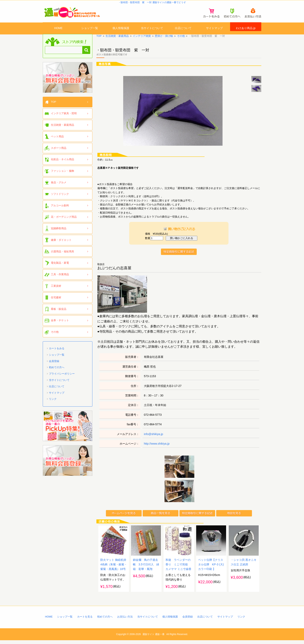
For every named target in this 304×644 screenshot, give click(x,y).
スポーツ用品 (59, 151)
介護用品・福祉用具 (62, 255)
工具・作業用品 (60, 278)
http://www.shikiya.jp (157, 447)
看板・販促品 (59, 312)
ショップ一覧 (90, 28)
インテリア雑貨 (142, 39)
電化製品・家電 (60, 266)
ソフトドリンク (60, 197)
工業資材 (56, 289)
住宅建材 (56, 301)
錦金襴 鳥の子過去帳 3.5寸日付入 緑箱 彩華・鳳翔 (146, 568)
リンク (53, 402)
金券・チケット (60, 324)
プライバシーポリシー (62, 377)
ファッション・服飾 (62, 174)
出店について (183, 28)
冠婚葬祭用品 (59, 232)
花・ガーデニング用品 (64, 220)
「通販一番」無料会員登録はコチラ (68, 81)
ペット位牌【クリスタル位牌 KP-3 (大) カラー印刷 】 (212, 568)
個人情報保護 (121, 28)
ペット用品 (57, 140)
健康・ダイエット (61, 243)
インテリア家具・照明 (64, 117)
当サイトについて (152, 28)
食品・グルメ (59, 186)
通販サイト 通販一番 (153, 638)
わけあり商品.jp (246, 28)
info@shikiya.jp (153, 437)
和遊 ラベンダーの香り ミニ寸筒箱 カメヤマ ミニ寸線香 (178, 568)
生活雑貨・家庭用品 (117, 39)
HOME (58, 28)
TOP (99, 39)
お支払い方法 (125, 620)
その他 (181, 39)
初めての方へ (57, 371)
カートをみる (57, 352)
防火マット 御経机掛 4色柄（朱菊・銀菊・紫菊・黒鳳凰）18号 (114, 568)
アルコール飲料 (60, 209)
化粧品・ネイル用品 (62, 163)
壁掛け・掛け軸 (164, 39)
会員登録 (54, 364)
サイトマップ (214, 28)
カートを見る (85, 620)
